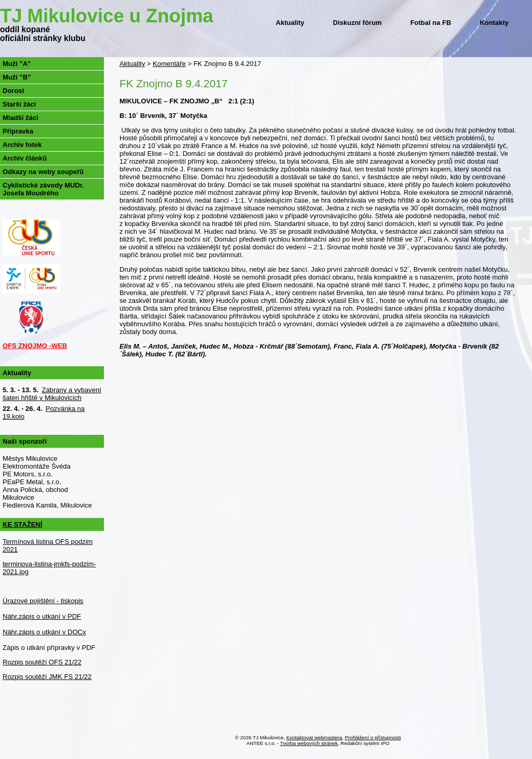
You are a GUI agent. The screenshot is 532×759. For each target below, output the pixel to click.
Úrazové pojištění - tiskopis (43, 601)
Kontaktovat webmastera (314, 737)
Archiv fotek (22, 145)
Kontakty (494, 23)
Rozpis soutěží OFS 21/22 (42, 662)
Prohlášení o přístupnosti (373, 737)
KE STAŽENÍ (22, 524)
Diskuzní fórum (357, 23)
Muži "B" (17, 77)
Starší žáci (19, 104)
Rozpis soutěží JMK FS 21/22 (47, 677)
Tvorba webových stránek (309, 743)
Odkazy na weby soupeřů (43, 172)
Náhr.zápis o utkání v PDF (42, 616)
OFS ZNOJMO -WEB (35, 346)
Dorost (14, 91)
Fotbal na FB (431, 23)
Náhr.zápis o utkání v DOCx (44, 632)
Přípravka (18, 131)
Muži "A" (17, 64)
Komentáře (169, 64)
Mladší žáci (21, 118)
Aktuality (290, 23)
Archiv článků (25, 158)
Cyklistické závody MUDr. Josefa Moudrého (43, 189)
